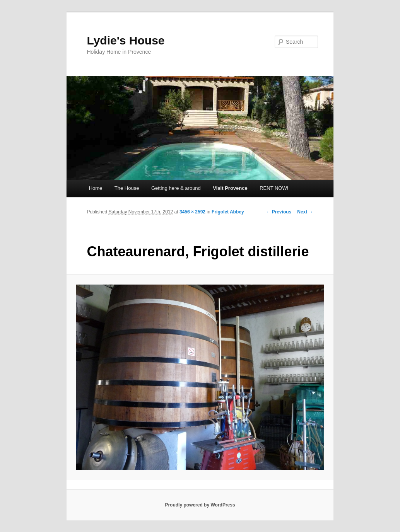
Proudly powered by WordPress (200, 505)
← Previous (279, 212)
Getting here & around (176, 188)
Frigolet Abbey (228, 212)
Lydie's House (126, 40)
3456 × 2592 (192, 212)
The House (127, 188)
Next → (305, 212)
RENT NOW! (274, 188)
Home (96, 188)
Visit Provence (230, 188)
